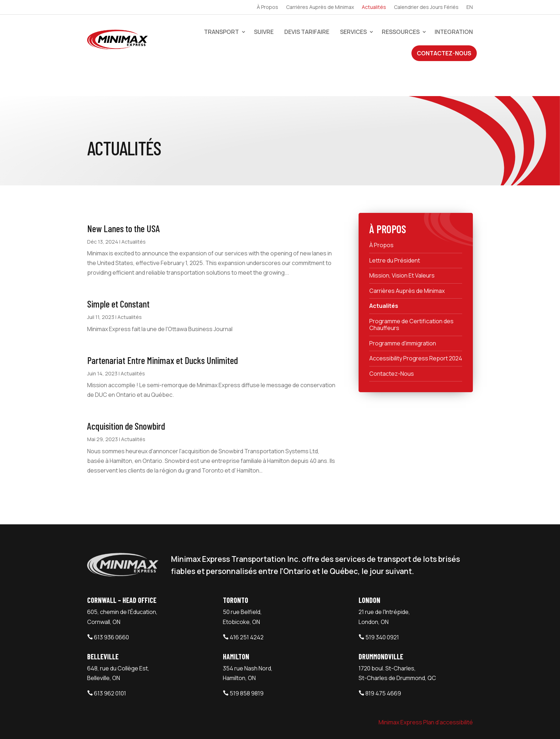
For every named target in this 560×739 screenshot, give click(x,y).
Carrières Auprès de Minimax (320, 8)
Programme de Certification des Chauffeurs (411, 293)
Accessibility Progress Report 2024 (416, 327)
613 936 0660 (111, 606)
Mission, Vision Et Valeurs (402, 244)
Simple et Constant (118, 272)
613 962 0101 (110, 662)
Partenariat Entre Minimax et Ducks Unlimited (162, 329)
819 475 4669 (383, 662)
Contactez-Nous (444, 53)
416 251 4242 (247, 606)
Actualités (374, 8)
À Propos (267, 8)
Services (353, 32)
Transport (221, 32)
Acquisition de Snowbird (126, 394)
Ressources (401, 32)
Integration (454, 32)
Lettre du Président (395, 229)
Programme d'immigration (403, 312)
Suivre (264, 32)
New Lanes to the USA (124, 197)
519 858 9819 (247, 662)
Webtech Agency (215, 724)
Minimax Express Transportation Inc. (139, 724)
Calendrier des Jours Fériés (426, 8)
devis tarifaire (307, 32)
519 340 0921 (382, 606)
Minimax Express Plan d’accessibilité (426, 691)
